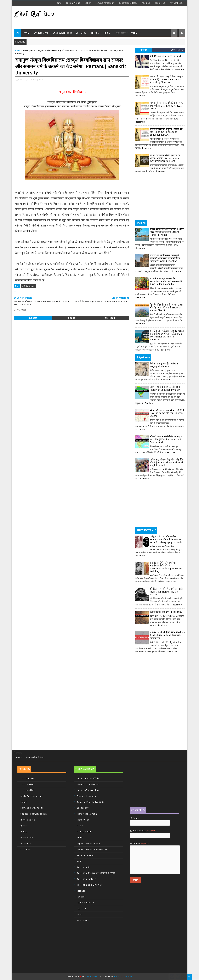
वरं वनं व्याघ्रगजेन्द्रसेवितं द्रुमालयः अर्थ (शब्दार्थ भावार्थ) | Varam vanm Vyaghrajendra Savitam (165, 158)
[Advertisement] (132, 18)
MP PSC (95, 33)
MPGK (24, 832)
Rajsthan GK (84, 867)
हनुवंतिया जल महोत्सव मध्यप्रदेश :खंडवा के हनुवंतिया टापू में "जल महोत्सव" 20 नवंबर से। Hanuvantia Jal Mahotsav (167, 335)
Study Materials (86, 903)
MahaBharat (27, 838)
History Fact (84, 820)
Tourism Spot (40, 33)
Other (135, 33)
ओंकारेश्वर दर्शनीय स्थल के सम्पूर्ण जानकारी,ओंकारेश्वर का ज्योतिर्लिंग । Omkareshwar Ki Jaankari (165, 258)
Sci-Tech (25, 849)
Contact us (160, 3)
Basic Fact (82, 33)
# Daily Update (29, 286)
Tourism (81, 909)
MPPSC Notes (84, 832)
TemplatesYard (91, 977)
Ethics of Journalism (88, 790)
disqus (72, 318)
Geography (83, 808)
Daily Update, (37, 79)
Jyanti (24, 826)
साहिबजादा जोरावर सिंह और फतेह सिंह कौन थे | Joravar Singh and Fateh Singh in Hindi (167, 463)
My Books (26, 844)
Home (59, 3)
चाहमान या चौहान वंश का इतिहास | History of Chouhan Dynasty (165, 388)
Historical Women (87, 814)
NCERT (88, 3)
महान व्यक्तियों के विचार (35, 757)
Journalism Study (62, 33)
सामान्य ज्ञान (121, 33)
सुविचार (144, 50)
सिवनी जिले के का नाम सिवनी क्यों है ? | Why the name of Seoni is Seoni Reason (167, 413)
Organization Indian (88, 844)
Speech (81, 897)
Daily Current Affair (32, 796)
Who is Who (83, 921)
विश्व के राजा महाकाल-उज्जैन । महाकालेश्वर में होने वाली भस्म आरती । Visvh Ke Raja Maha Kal (166, 281)
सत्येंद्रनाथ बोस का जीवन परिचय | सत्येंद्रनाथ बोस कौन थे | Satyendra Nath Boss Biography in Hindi (166, 540)
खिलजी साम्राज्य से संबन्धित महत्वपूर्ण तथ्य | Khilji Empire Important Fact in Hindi (166, 439)
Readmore (180, 69)
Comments (177, 50)
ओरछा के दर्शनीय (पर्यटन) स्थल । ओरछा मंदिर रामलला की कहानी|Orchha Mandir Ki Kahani (167, 232)
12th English (27, 790)
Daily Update (29, 51)
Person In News (86, 855)
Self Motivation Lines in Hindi (166, 56)
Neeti (80, 838)
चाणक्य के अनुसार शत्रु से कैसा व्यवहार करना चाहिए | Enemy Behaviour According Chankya (166, 80)
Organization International (92, 849)
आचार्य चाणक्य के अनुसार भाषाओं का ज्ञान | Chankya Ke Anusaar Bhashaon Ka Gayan (166, 132)
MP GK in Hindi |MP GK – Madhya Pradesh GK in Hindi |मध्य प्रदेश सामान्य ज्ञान (167, 635)
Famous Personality (105, 3)
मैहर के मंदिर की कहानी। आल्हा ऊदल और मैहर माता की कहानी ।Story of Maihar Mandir (166, 308)
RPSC (107, 33)
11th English (27, 784)
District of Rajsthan (88, 784)
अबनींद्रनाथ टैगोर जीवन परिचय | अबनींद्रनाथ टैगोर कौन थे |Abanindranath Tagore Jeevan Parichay (166, 567)
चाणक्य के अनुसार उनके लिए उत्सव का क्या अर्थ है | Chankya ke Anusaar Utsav (167, 106)
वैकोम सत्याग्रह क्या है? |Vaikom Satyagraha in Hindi (164, 365)
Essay (24, 802)
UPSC (79, 915)
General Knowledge (128, 3)
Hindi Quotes (28, 820)
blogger (33, 318)
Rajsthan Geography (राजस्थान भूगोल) (96, 873)
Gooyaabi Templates (123, 977)
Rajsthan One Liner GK (89, 885)
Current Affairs (73, 3)
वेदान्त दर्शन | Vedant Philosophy (166, 612)
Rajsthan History (86, 879)
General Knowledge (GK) (34, 814)
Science (81, 891)
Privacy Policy (176, 3)
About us (146, 3)
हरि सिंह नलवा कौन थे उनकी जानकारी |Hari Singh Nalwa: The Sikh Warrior (166, 592)
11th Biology (27, 778)
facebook (110, 318)
